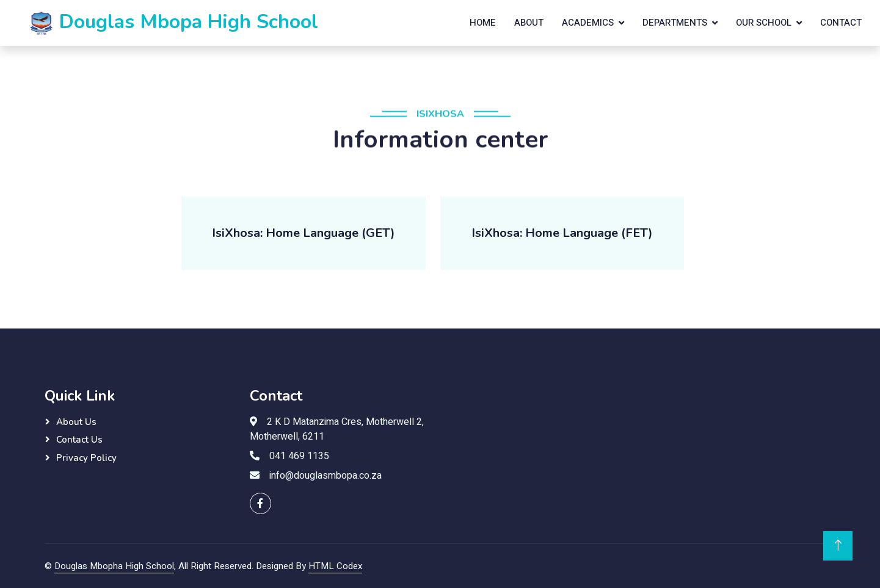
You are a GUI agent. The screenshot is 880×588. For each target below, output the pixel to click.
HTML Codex (335, 566)
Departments (675, 23)
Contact (841, 23)
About (529, 23)
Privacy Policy (86, 458)
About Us (76, 422)
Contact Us (79, 440)
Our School (764, 23)
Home (483, 23)
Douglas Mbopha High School (114, 566)
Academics (588, 23)
